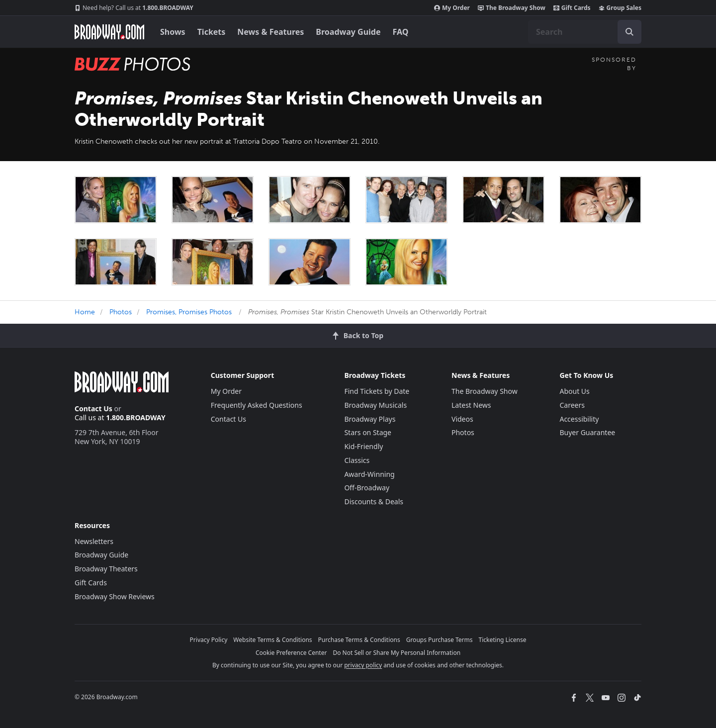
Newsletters (94, 541)
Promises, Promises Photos (189, 312)
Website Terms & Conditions (272, 640)
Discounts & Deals (374, 501)
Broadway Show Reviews (115, 596)
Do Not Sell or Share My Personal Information (397, 653)
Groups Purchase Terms (440, 640)
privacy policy (363, 665)
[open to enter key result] (629, 32)
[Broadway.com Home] (109, 32)
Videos (462, 419)
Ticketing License (503, 640)
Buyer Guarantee (587, 432)
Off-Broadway (367, 488)
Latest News (471, 405)
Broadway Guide (348, 32)
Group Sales (620, 8)
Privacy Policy (209, 640)
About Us (574, 391)
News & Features (270, 32)
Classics (357, 460)
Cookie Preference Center (291, 653)
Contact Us (93, 409)
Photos (121, 312)
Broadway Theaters (106, 569)
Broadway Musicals (375, 405)
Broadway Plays (370, 419)
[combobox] (585, 32)
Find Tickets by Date (377, 391)
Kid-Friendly (363, 446)
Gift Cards (572, 8)
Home (85, 312)
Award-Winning (369, 474)
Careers (572, 405)
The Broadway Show (512, 8)
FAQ (401, 32)
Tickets (212, 32)
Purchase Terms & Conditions (359, 640)
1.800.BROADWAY (134, 8)
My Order (452, 8)
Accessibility (579, 419)
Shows (173, 32)
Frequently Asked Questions (257, 405)
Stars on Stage (368, 432)
